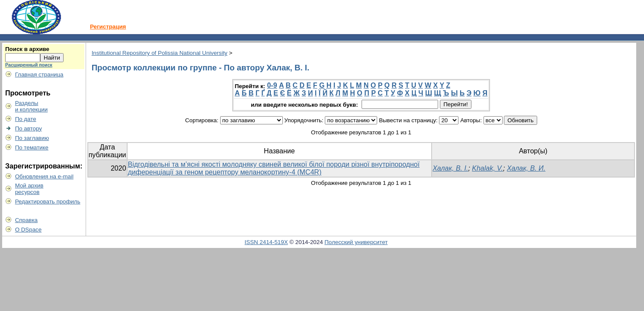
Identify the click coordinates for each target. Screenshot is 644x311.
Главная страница (39, 75)
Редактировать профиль (48, 202)
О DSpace (29, 230)
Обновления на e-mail (44, 176)
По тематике (32, 148)
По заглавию (32, 138)
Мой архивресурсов (29, 189)
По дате (26, 119)
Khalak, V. (487, 168)
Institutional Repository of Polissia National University (160, 53)
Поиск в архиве (27, 49)
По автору (29, 129)
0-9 (272, 85)
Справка (26, 220)
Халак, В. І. (450, 168)
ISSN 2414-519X (266, 242)
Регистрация (108, 27)
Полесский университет (356, 242)
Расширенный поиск (29, 65)
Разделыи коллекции (32, 106)
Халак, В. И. (526, 168)
